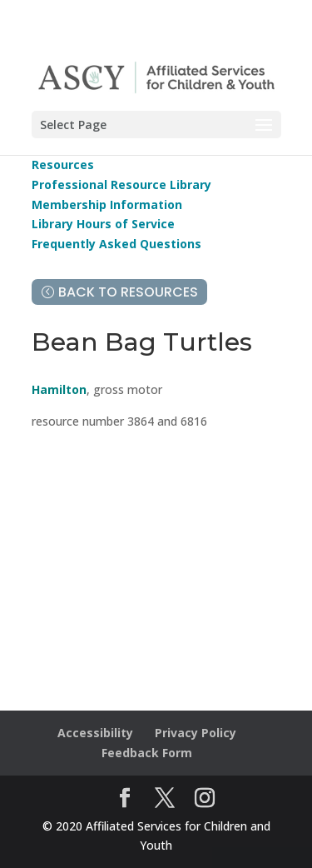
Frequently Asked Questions (116, 244)
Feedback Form (147, 753)
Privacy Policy (196, 733)
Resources (63, 165)
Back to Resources (128, 292)
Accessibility (95, 733)
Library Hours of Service (103, 224)
